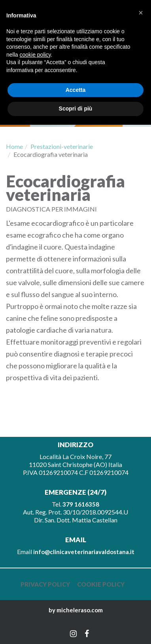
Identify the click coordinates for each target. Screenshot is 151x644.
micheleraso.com (80, 610)
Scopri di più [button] (76, 109)
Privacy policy (45, 584)
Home (14, 146)
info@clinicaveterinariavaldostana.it (84, 552)
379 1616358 (81, 504)
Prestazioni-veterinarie (62, 146)
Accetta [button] (76, 90)
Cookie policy (101, 584)
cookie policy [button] (35, 55)
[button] (141, 13)
